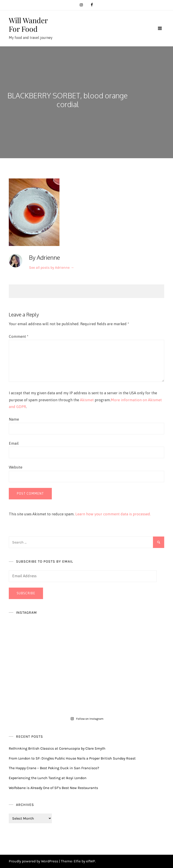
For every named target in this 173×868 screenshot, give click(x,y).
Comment (19, 336)
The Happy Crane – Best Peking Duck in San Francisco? (54, 768)
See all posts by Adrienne (52, 267)
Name (14, 419)
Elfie (77, 861)
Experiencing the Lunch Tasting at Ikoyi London (48, 778)
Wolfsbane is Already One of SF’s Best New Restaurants (53, 788)
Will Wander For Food (28, 24)
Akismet (87, 400)
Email (14, 443)
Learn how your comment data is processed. (113, 514)
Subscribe (26, 593)
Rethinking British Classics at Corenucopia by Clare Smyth (57, 748)
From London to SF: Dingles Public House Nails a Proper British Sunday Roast (72, 758)
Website (16, 467)
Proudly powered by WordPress (34, 861)
